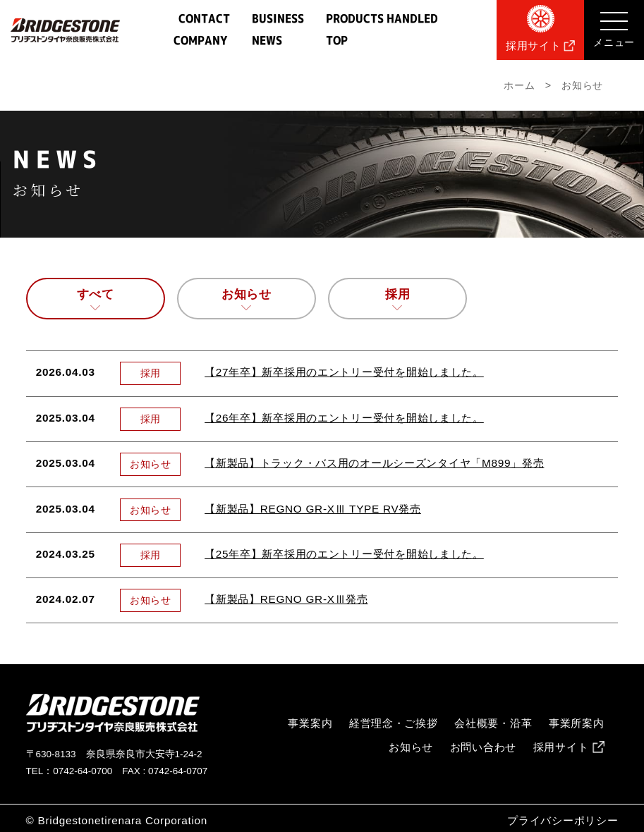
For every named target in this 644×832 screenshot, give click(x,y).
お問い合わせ (483, 748)
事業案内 (310, 723)
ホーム (519, 85)
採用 (397, 295)
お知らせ (247, 295)
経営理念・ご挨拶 (394, 723)
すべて (96, 295)
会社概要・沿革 (493, 723)
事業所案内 (577, 723)
